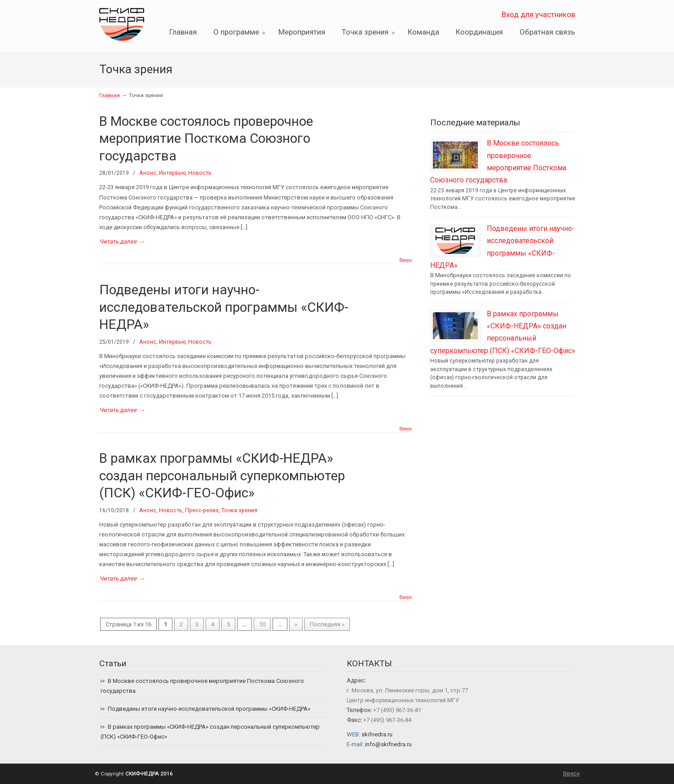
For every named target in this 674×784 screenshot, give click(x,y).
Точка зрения (239, 510)
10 (262, 624)
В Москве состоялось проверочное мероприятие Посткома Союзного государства (206, 139)
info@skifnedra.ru (388, 744)
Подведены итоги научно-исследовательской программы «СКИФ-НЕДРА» (224, 307)
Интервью (172, 173)
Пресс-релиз (202, 510)
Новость (200, 173)
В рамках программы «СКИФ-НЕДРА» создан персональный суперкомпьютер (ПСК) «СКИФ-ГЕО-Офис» (222, 476)
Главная (110, 95)
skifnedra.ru (377, 734)
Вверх (406, 261)
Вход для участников (538, 14)
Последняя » (327, 624)
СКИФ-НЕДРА (133, 22)
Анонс (148, 173)
